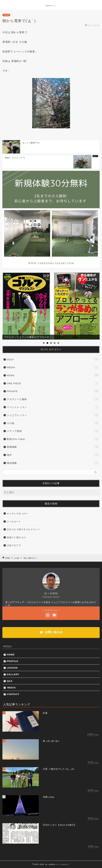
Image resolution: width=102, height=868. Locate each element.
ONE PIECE (53, 383)
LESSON (12, 668)
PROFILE (13, 661)
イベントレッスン (53, 407)
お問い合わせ (51, 632)
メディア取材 (53, 431)
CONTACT (13, 694)
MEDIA (53, 367)
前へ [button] (6, 305)
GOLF (53, 359)
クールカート (14, 522)
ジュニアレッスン (53, 415)
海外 (53, 455)
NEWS (53, 375)
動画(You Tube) (53, 439)
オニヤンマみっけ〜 (17, 514)
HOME (11, 654)
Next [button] (96, 305)
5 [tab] (58, 343)
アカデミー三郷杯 (53, 399)
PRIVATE (53, 391)
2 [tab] (47, 343)
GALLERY (13, 674)
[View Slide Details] (51, 306)
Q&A (10, 681)
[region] (51, 306)
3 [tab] (51, 343)
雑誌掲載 (53, 463)
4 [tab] (55, 343)
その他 (6, 15)
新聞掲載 (53, 447)
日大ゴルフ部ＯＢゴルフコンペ (23, 529)
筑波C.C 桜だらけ (16, 537)
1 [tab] (44, 343)
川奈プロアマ (14, 546)
